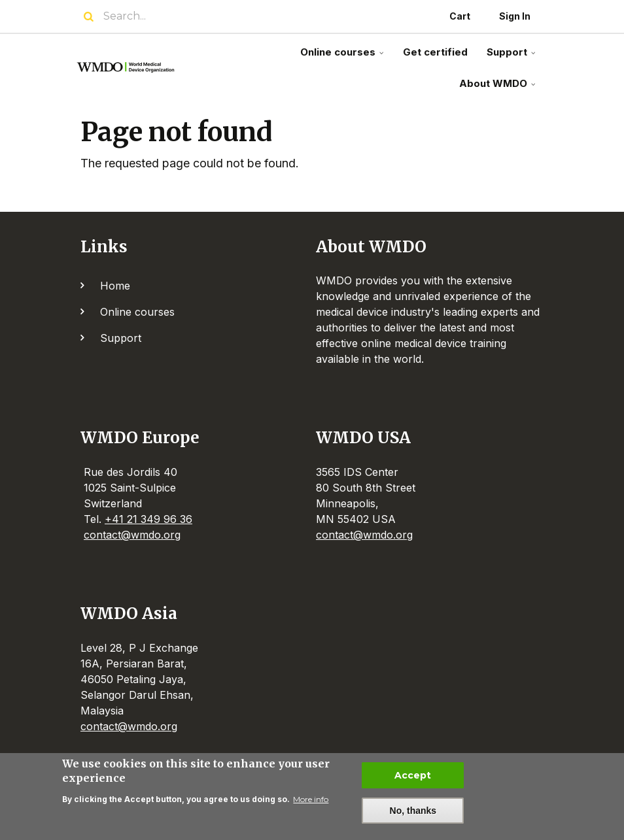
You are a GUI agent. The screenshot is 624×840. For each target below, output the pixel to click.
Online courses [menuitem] (343, 57)
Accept (413, 777)
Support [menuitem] (512, 57)
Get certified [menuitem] (435, 52)
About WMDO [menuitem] (499, 89)
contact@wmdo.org (132, 535)
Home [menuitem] (115, 286)
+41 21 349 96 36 (148, 519)
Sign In (515, 16)
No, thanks (413, 813)
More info (311, 801)
